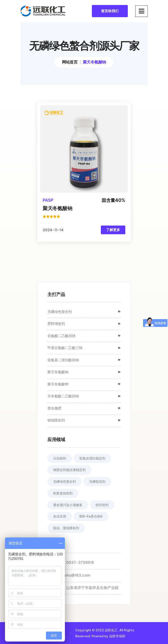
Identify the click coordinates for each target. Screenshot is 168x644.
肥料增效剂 (84, 324)
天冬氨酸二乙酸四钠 (84, 396)
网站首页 (70, 62)
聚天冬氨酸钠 (57, 208)
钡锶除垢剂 (84, 420)
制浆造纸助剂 (63, 493)
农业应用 (60, 516)
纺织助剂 (102, 505)
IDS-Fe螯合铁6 (91, 516)
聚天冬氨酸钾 (84, 384)
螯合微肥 (84, 408)
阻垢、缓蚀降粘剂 (66, 528)
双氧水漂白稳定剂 (92, 458)
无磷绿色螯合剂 (84, 312)
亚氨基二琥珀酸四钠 (84, 360)
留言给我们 (110, 11)
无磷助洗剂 (97, 481)
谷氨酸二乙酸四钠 (84, 336)
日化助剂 (60, 458)
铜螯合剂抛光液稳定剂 (69, 470)
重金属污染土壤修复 (68, 505)
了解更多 (113, 230)
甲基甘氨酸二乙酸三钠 (84, 348)
